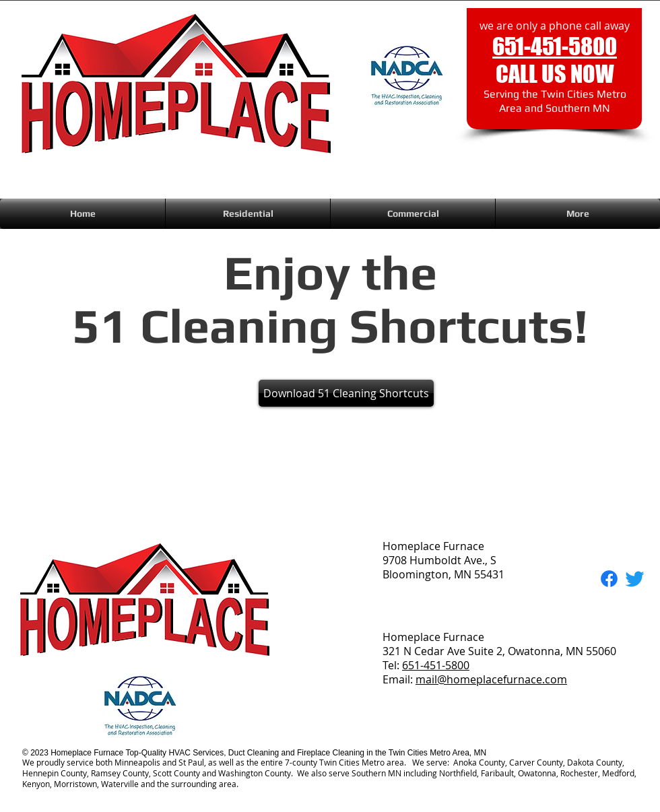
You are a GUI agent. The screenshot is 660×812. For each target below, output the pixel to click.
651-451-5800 (436, 665)
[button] (248, 214)
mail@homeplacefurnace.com (491, 679)
